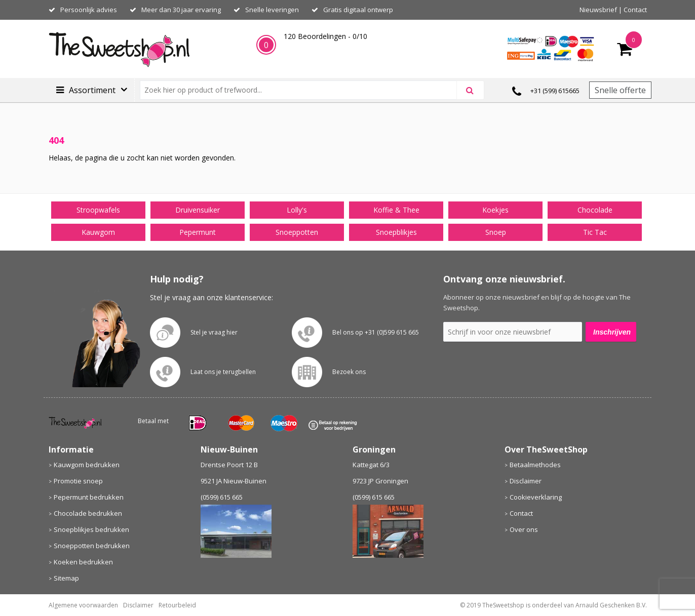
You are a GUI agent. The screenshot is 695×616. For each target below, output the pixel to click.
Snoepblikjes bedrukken (91, 529)
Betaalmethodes (535, 465)
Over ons (524, 529)
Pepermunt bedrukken (89, 497)
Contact (635, 10)
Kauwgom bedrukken (87, 465)
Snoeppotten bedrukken (92, 546)
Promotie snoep (78, 481)
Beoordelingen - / (325, 36)
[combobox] (303, 90)
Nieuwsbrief (598, 10)
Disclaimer (526, 481)
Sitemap (66, 578)
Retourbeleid (177, 605)
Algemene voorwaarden (83, 605)
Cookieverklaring (536, 497)
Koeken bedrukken (83, 562)
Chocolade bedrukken (88, 513)
